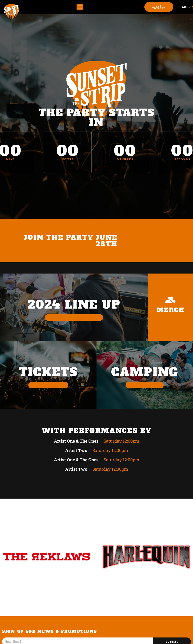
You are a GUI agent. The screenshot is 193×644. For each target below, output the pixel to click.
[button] (80, 7)
